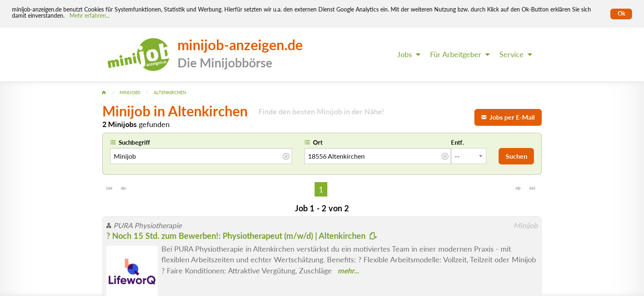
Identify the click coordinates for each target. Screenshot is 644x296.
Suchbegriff (134, 142)
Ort (318, 142)
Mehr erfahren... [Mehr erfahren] (90, 16)
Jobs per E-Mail (508, 117)
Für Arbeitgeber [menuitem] (456, 54)
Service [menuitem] (512, 54)
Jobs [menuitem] (405, 54)
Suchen (516, 156)
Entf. (458, 142)
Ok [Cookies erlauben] (621, 14)
